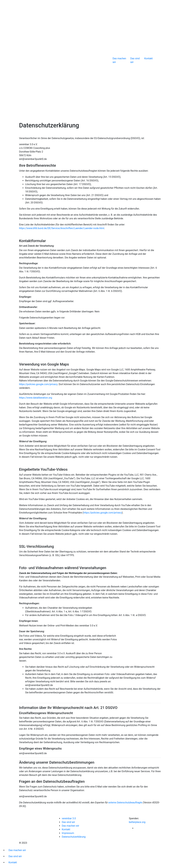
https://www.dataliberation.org (36, 398)
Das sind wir (135, 60)
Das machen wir (119, 60)
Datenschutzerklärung (74, 837)
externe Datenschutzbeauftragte (125, 803)
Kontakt (148, 58)
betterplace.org (137, 822)
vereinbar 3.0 (69, 818)
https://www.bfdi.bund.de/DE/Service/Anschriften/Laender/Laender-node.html (62, 228)
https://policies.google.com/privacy (38, 384)
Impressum (68, 833)
